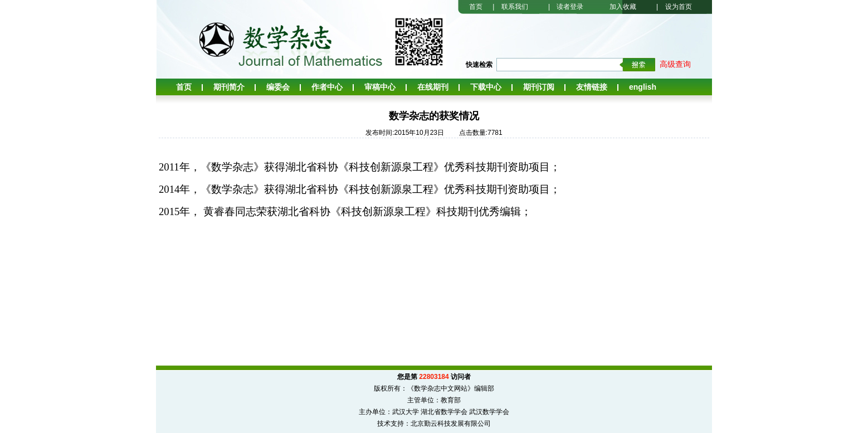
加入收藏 (623, 7)
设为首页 (679, 7)
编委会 (278, 87)
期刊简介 (229, 87)
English (643, 87)
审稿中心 (380, 87)
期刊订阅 (539, 87)
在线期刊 (433, 87)
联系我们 (515, 7)
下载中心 (486, 87)
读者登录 (570, 7)
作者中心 (327, 87)
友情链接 (592, 87)
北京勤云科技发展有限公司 (451, 424)
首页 (476, 7)
